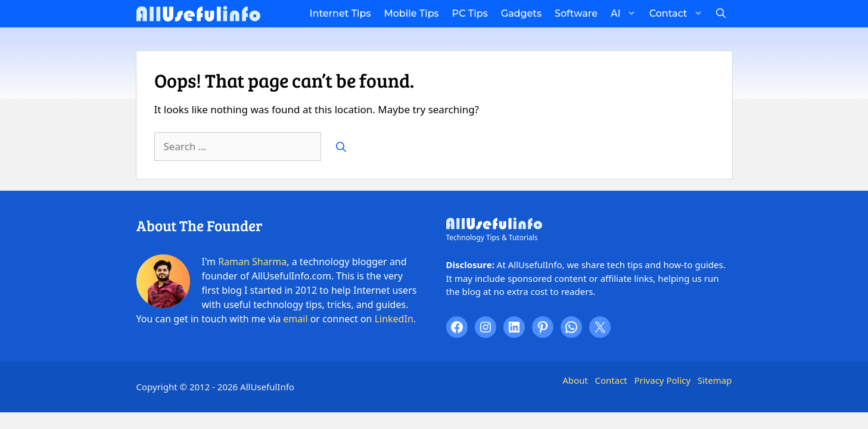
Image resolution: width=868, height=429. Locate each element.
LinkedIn (394, 319)
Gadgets (521, 13)
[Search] (341, 147)
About (575, 380)
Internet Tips (340, 13)
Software (576, 13)
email (295, 319)
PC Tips (470, 13)
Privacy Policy (662, 380)
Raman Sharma (252, 262)
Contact (679, 14)
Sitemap (715, 380)
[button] (721, 14)
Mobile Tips (411, 13)
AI (627, 14)
